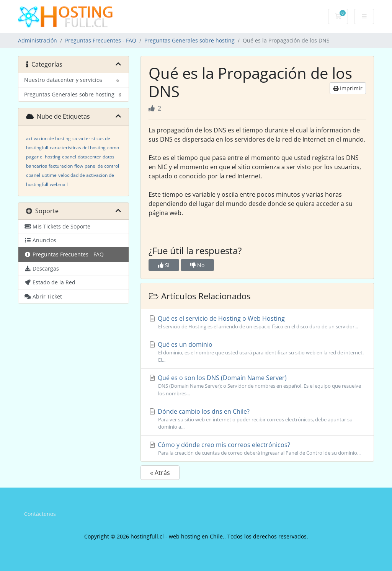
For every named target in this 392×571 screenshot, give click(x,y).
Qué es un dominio (257, 352)
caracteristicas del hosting (78, 148)
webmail (59, 184)
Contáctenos (40, 514)
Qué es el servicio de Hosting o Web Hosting (257, 322)
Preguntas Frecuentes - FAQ (101, 40)
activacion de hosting (48, 138)
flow (79, 166)
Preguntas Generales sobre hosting (189, 40)
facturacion (61, 166)
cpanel (69, 157)
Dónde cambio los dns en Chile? (257, 419)
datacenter (89, 157)
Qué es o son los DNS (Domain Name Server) (257, 385)
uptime (49, 175)
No (197, 265)
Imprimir (348, 88)
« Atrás (160, 473)
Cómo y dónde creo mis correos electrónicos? (257, 449)
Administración (38, 40)
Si (164, 265)
